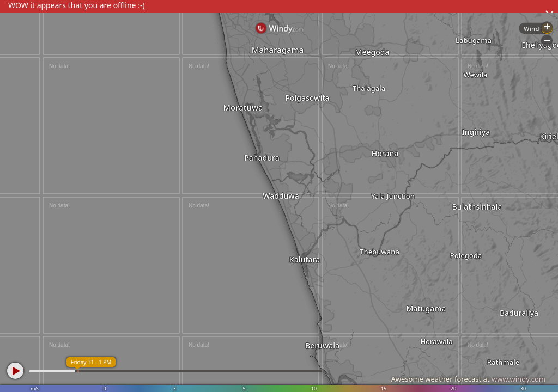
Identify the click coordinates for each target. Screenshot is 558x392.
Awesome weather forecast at (468, 379)
